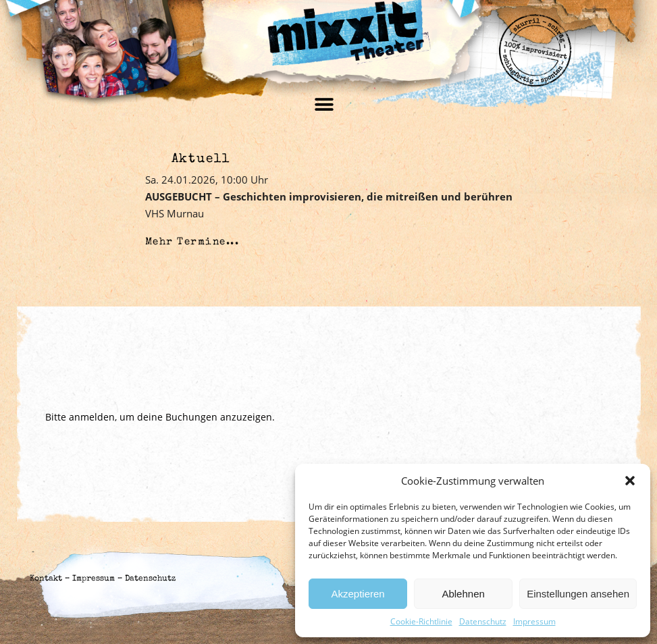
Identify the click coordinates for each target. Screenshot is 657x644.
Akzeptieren (358, 594)
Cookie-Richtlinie (421, 621)
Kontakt (46, 579)
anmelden (92, 417)
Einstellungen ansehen (578, 594)
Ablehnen (463, 594)
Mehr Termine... (192, 242)
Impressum (534, 621)
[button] (630, 481)
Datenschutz (483, 621)
